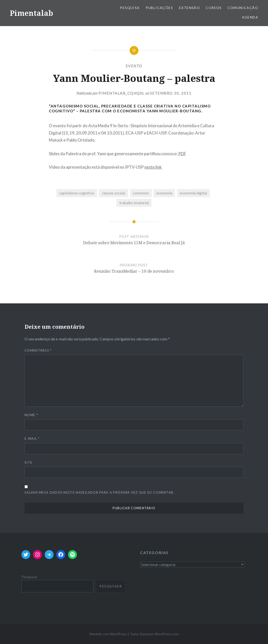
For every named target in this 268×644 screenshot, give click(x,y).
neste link (153, 167)
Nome (31, 415)
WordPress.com (167, 634)
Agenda (250, 17)
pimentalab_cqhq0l (122, 93)
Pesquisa (130, 8)
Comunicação (243, 8)
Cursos (214, 8)
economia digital (193, 193)
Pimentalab (31, 13)
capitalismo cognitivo (77, 193)
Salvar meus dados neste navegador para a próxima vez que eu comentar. (99, 492)
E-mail (32, 439)
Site (28, 462)
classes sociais (114, 193)
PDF (182, 154)
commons (141, 193)
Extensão (189, 8)
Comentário (38, 350)
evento (134, 66)
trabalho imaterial (134, 203)
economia (164, 193)
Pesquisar (29, 577)
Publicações (159, 8)
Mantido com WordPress (108, 634)
